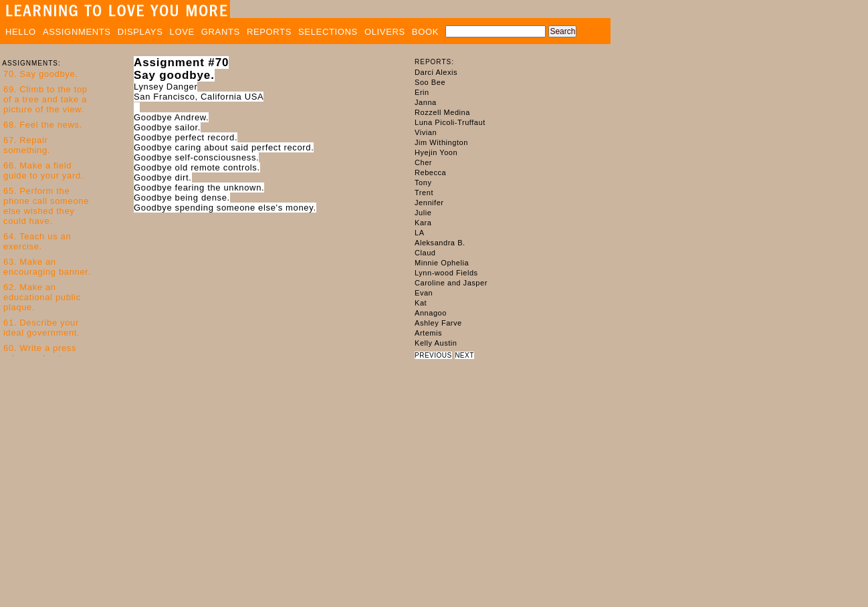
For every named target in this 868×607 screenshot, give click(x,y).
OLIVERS (385, 32)
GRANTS (221, 32)
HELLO (21, 32)
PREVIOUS (433, 355)
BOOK (425, 32)
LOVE (182, 32)
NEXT (464, 355)
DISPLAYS (140, 32)
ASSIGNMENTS (77, 32)
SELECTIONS (328, 32)
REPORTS (269, 32)
